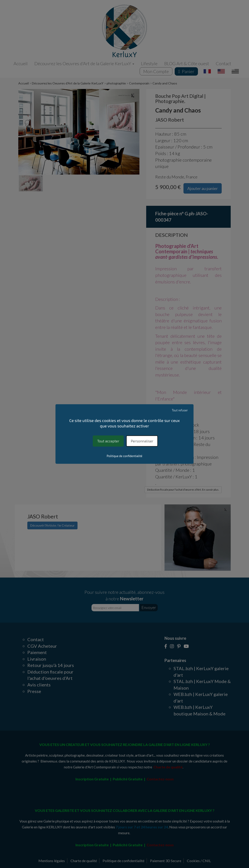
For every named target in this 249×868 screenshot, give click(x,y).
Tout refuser (180, 410)
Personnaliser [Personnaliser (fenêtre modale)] (142, 441)
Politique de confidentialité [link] (125, 456)
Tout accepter (108, 441)
